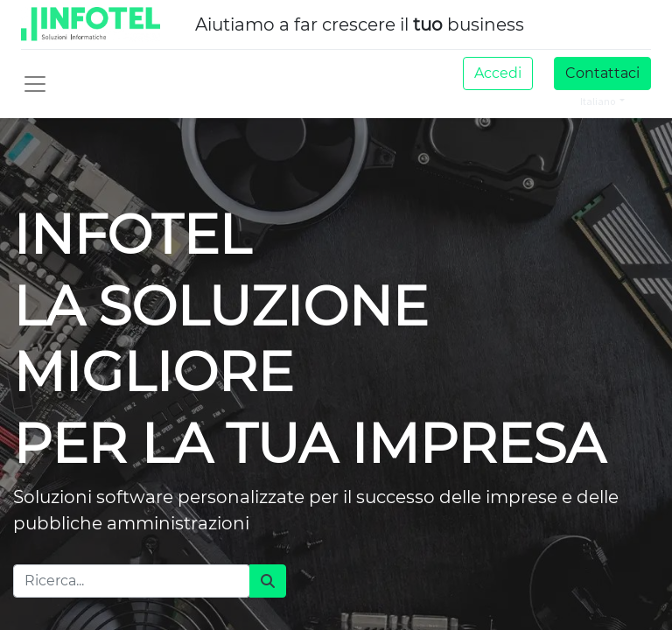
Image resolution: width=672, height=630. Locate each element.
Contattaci (602, 73)
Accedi (498, 73)
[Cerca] (268, 581)
